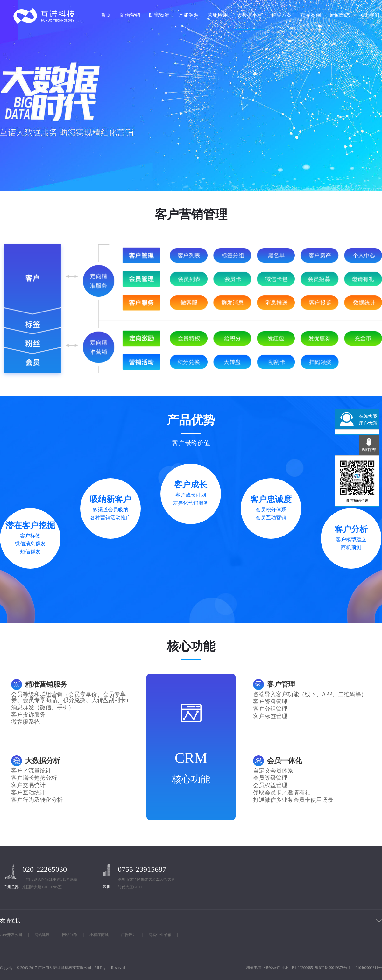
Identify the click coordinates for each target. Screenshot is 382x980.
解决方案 (281, 15)
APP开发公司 (11, 935)
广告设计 (129, 935)
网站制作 (70, 935)
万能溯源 (188, 15)
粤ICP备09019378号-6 (333, 968)
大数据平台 (250, 15)
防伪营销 (130, 15)
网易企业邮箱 (160, 935)
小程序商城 (99, 935)
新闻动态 (340, 15)
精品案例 (311, 15)
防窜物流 (159, 15)
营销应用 (218, 15)
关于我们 (369, 15)
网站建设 (42, 935)
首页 (106, 15)
